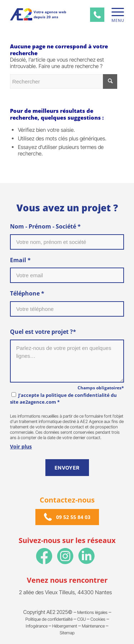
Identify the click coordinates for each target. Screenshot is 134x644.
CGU (81, 619)
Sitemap (67, 633)
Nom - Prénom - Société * (45, 226)
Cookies (98, 619)
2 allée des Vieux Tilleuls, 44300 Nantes (65, 592)
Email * (20, 260)
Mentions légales (92, 612)
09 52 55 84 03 (73, 517)
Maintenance (93, 626)
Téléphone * (27, 293)
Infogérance (37, 626)
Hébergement (65, 626)
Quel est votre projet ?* (43, 332)
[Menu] (114, 12)
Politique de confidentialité (49, 619)
